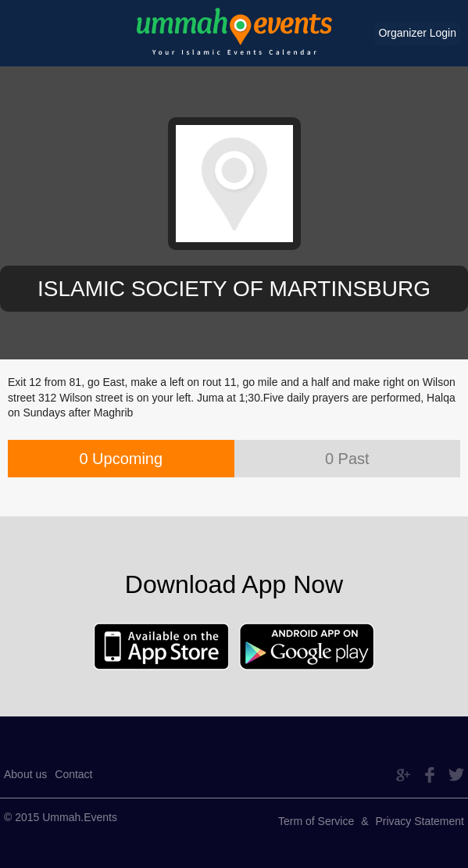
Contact (73, 774)
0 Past (347, 459)
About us (25, 774)
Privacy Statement (420, 821)
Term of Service (316, 821)
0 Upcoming (121, 459)
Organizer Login (417, 33)
